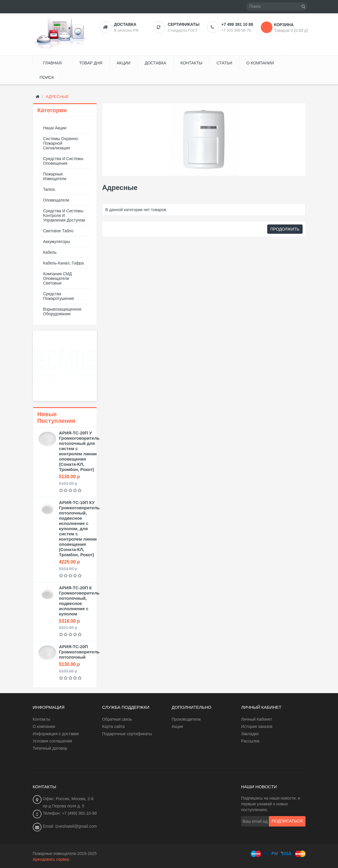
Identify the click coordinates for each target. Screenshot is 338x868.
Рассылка (250, 741)
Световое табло (58, 231)
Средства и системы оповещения (63, 161)
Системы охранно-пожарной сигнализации (61, 143)
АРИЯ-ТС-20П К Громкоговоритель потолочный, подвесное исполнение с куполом (79, 601)
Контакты (41, 719)
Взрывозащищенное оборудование (62, 311)
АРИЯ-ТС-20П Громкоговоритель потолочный (79, 652)
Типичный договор (50, 748)
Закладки (250, 734)
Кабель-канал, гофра (64, 263)
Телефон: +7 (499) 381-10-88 (70, 813)
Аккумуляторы (57, 242)
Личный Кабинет (257, 719)
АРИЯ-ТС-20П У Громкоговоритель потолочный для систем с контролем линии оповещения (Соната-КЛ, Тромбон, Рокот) (79, 451)
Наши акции (55, 128)
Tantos (49, 189)
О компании (44, 726)
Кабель (50, 252)
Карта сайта (113, 726)
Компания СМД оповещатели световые (58, 278)
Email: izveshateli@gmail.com (70, 826)
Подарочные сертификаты (127, 734)
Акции (177, 726)
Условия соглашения (53, 741)
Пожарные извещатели (55, 176)
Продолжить (285, 229)
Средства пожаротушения (59, 296)
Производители (186, 719)
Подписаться (287, 821)
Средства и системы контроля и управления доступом (64, 215)
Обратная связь (117, 719)
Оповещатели (56, 200)
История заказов (257, 726)
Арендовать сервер (51, 859)
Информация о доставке (56, 734)
